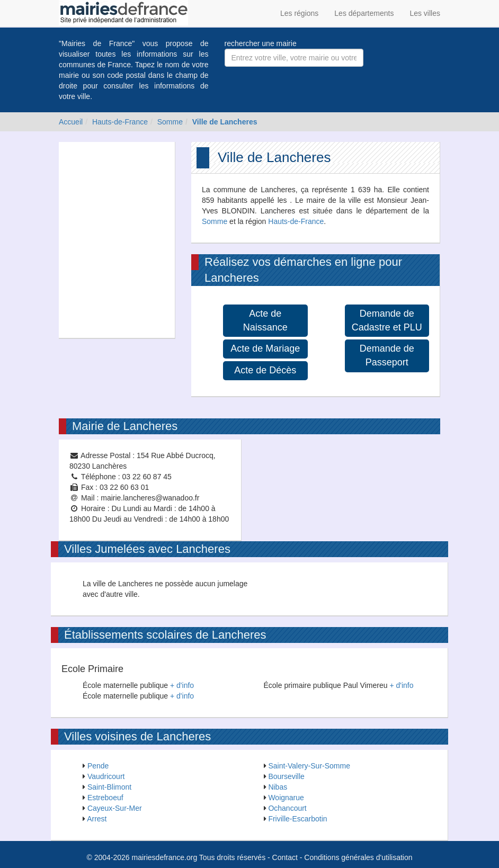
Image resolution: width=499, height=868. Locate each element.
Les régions (299, 13)
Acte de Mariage (265, 348)
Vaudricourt (106, 776)
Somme (170, 122)
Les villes (425, 13)
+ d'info (182, 685)
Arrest (97, 819)
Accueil (71, 122)
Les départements (364, 13)
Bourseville (286, 776)
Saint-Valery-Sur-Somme (309, 766)
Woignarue (286, 798)
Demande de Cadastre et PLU (387, 320)
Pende (98, 766)
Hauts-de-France (120, 122)
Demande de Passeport (387, 355)
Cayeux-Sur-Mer (115, 808)
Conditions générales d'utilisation (358, 857)
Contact (285, 857)
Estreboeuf (105, 798)
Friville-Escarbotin (297, 819)
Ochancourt (287, 808)
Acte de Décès (265, 370)
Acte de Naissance (265, 320)
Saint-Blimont (109, 787)
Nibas (278, 787)
